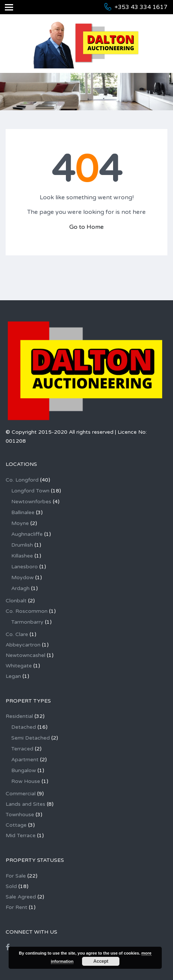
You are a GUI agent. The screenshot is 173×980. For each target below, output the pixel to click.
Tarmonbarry (27, 622)
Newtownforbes (31, 502)
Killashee (22, 556)
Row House (26, 781)
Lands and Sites (25, 804)
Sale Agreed (21, 897)
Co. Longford (22, 480)
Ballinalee (23, 512)
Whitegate (19, 666)
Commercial (21, 794)
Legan (13, 676)
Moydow (22, 577)
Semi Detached (31, 738)
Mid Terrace (21, 835)
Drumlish (22, 545)
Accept (101, 961)
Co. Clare (17, 634)
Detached (24, 727)
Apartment (25, 760)
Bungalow (24, 770)
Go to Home (86, 227)
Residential (19, 716)
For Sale (16, 876)
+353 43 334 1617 (141, 7)
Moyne (20, 523)
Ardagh (20, 588)
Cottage (16, 825)
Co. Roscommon (27, 611)
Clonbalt (16, 601)
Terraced (22, 749)
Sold (11, 886)
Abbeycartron (23, 645)
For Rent (16, 907)
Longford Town (30, 491)
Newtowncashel (25, 655)
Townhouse (20, 815)
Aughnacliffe (27, 534)
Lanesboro (25, 567)
